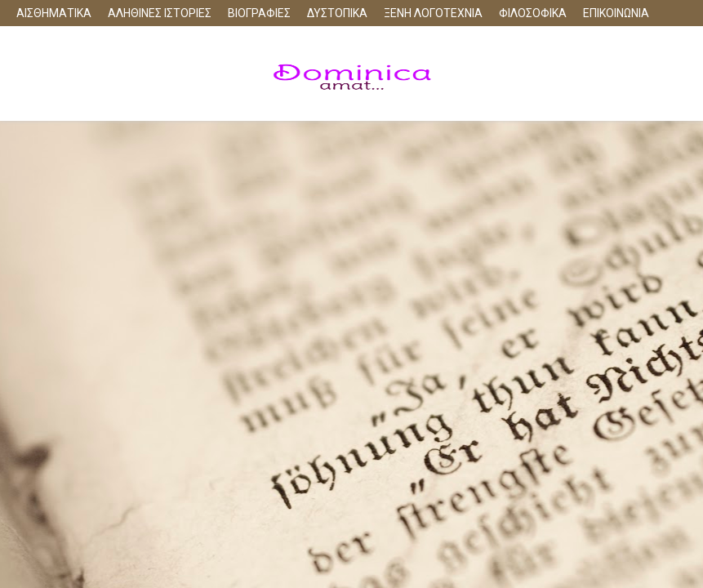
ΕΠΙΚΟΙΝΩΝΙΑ (616, 13)
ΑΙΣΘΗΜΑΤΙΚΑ (54, 13)
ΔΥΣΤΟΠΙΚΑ (337, 13)
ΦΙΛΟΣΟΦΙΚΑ (533, 13)
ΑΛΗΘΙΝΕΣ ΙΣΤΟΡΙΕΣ (160, 13)
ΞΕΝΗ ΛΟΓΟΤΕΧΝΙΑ (433, 13)
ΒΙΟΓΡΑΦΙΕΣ (259, 13)
